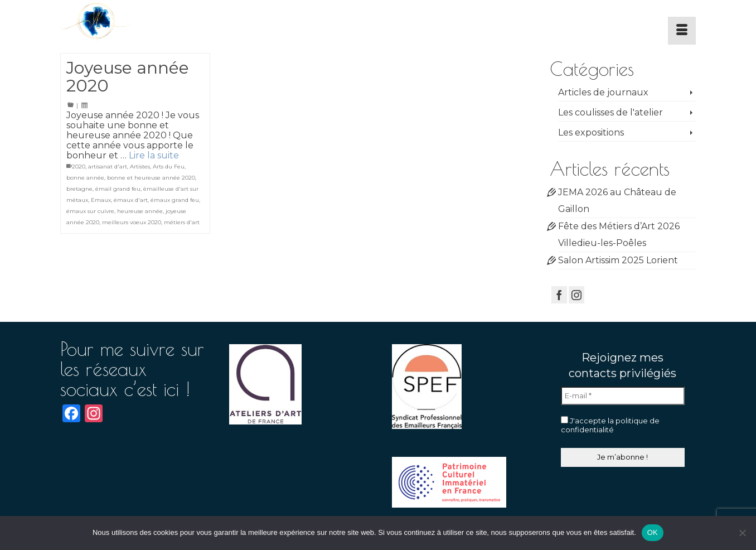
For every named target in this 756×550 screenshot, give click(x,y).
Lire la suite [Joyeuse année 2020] (154, 155)
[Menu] (682, 31)
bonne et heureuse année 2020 (151, 178)
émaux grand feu (175, 200)
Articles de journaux (603, 92)
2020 (79, 167)
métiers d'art (182, 222)
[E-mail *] (623, 396)
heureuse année (140, 211)
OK (653, 532)
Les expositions (591, 132)
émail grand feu (118, 189)
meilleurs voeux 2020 (132, 222)
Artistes (140, 167)
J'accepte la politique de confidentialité (610, 425)
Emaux (101, 200)
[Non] (742, 533)
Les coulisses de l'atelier (610, 112)
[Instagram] (576, 295)
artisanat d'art (108, 167)
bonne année (85, 178)
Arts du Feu (169, 167)
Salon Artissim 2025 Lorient (618, 260)
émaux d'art (131, 200)
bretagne (79, 189)
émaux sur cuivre (90, 211)
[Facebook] (559, 295)
